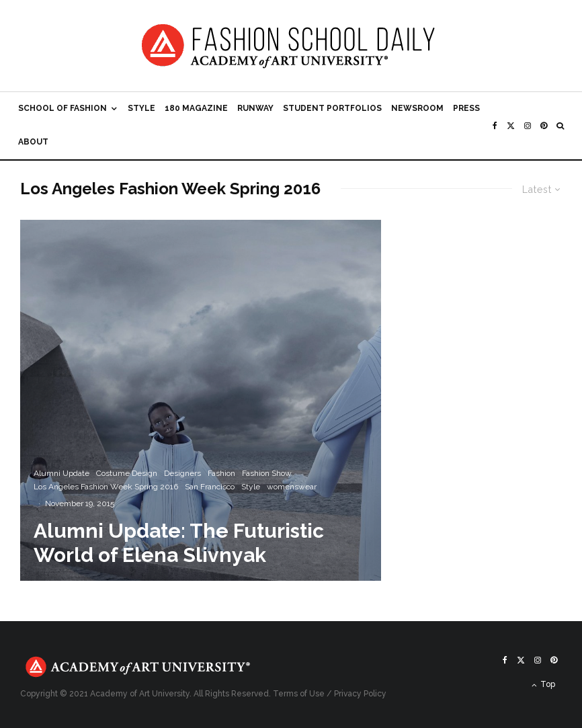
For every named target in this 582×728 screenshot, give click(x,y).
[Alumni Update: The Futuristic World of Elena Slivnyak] (201, 400)
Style (141, 108)
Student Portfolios (332, 108)
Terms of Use (299, 694)
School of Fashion (63, 108)
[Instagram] (528, 126)
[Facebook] (495, 126)
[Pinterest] (544, 126)
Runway (255, 108)
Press (466, 108)
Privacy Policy (360, 694)
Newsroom (417, 108)
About (33, 142)
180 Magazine (196, 108)
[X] (511, 126)
